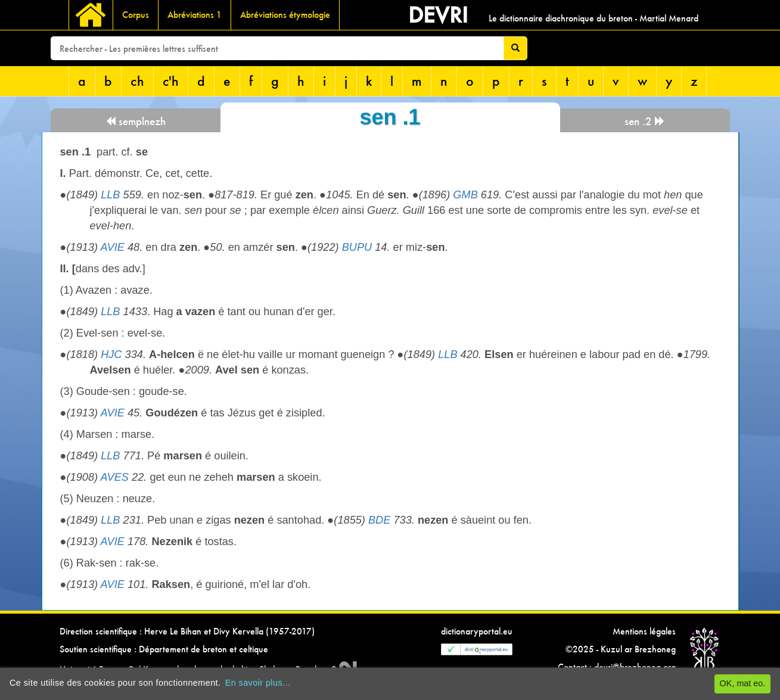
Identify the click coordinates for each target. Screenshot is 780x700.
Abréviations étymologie (285, 15)
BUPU (357, 247)
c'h (171, 81)
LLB (110, 195)
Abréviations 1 (195, 15)
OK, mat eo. (743, 683)
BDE (379, 520)
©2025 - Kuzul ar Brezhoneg (621, 649)
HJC (111, 354)
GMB (465, 195)
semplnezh (136, 121)
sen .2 (645, 121)
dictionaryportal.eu (477, 631)
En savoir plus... (258, 683)
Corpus (136, 15)
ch (137, 81)
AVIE (112, 247)
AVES (114, 477)
